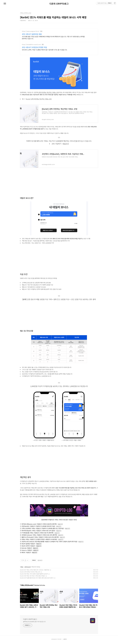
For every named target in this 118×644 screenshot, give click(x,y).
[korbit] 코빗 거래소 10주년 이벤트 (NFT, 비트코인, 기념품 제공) (35, 571)
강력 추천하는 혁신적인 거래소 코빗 (49, 94)
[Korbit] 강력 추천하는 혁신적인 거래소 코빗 (39, 100)
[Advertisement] (59, 41)
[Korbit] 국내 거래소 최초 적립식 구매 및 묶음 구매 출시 (33, 577)
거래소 (22, 568)
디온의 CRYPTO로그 (59, 4)
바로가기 (66, 145)
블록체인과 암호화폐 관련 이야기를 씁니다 (34, 623)
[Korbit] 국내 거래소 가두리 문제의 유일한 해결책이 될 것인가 (34, 575)
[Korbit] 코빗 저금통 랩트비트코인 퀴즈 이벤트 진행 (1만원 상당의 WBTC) (37, 579)
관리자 (65, 640)
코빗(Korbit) (28, 568)
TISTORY (59, 640)
